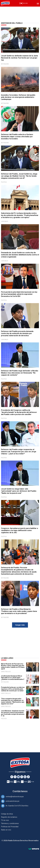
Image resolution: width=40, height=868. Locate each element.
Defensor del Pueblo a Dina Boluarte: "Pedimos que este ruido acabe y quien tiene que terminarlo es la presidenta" (19, 611)
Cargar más (20, 625)
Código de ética (7, 814)
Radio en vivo (6, 830)
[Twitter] (15, 777)
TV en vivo (5, 820)
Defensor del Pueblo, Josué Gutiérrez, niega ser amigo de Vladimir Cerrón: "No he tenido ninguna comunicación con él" (19, 176)
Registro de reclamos (9, 817)
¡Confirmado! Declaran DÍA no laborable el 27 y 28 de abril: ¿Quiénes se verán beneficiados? (13, 678)
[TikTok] (28, 777)
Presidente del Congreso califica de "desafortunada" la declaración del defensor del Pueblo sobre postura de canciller (19, 412)
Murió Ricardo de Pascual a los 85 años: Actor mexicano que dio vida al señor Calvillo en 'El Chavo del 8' (13, 666)
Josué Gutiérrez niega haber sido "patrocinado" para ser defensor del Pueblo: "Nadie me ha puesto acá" (19, 491)
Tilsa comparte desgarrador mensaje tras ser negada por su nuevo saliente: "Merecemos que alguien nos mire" (13, 701)
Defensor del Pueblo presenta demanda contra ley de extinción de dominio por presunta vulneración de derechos (17, 333)
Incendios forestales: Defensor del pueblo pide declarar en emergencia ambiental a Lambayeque (18, 97)
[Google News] (25, 777)
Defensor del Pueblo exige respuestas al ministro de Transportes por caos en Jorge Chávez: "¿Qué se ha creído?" (19, 452)
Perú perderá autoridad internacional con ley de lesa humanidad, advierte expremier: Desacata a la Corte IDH (19, 294)
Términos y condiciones (10, 823)
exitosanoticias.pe (12, 801)
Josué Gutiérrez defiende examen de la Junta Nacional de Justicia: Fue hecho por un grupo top (19, 58)
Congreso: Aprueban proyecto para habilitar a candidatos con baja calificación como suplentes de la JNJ (20, 530)
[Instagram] (22, 777)
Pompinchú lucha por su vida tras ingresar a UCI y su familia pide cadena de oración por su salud (13, 689)
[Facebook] (12, 777)
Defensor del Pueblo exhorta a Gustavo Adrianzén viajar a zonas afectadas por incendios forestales (17, 137)
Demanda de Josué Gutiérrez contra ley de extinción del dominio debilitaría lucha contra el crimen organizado (20, 255)
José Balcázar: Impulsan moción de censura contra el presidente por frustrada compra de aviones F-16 (13, 713)
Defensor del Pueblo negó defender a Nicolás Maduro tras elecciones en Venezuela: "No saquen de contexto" (20, 373)
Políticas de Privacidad (10, 827)
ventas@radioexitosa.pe (15, 797)
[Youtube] (18, 777)
